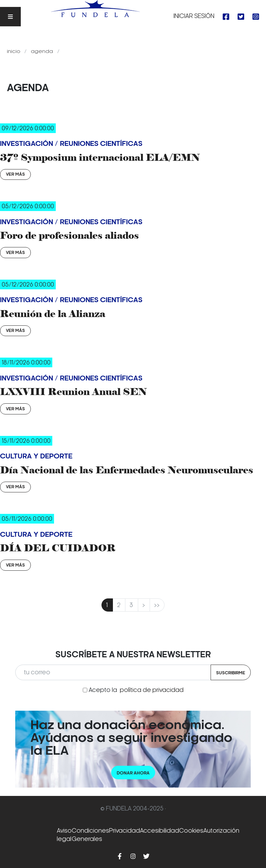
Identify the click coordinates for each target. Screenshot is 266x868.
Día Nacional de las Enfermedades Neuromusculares (127, 470)
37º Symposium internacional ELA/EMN (100, 157)
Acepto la (136, 690)
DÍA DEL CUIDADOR (58, 548)
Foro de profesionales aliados (69, 235)
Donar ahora (133, 773)
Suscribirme (231, 673)
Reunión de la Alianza (53, 314)
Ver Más (15, 174)
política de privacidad (152, 690)
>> (157, 605)
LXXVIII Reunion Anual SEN (73, 392)
